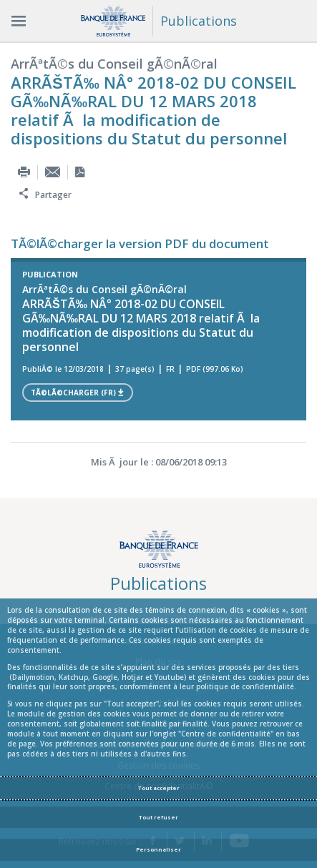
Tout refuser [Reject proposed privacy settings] (158, 817)
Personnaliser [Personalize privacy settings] (158, 849)
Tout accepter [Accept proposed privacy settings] (159, 788)
